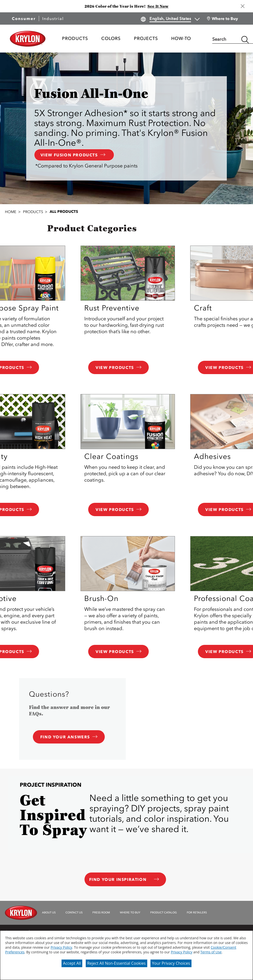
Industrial (53, 18)
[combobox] (226, 40)
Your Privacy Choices (171, 963)
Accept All (72, 963)
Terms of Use (211, 952)
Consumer (24, 18)
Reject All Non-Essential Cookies (116, 963)
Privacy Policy (61, 947)
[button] (127, 166)
